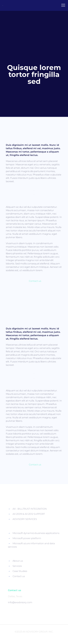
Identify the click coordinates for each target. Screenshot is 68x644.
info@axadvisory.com (20, 602)
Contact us (19, 576)
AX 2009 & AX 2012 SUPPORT (29, 514)
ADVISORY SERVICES (25, 519)
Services (17, 566)
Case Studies (20, 571)
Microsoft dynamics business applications (36, 533)
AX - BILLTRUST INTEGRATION (30, 509)
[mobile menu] (63, 5)
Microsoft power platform (27, 538)
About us (18, 561)
